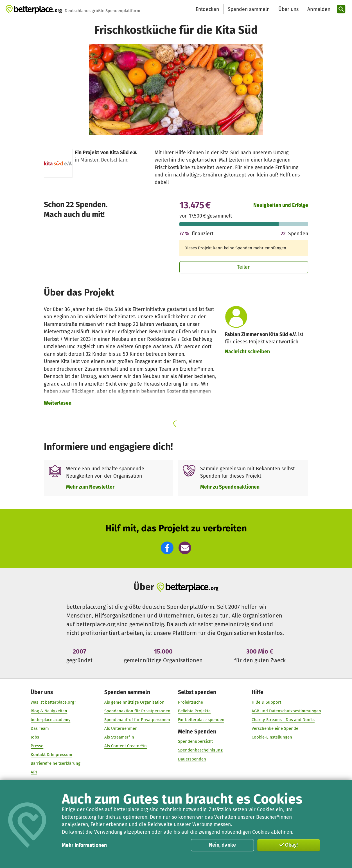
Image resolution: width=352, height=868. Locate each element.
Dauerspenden (192, 759)
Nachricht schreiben (247, 352)
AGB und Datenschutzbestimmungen (286, 711)
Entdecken (207, 9)
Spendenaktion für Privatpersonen (138, 711)
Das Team (40, 729)
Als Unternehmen (121, 729)
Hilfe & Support (266, 702)
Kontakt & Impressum (52, 755)
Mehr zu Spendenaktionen (230, 487)
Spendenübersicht (195, 742)
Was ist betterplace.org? (54, 702)
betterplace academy (51, 720)
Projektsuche (190, 702)
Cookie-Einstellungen (272, 737)
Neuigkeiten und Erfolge (281, 205)
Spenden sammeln (249, 9)
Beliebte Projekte (194, 711)
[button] (167, 548)
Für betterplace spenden (201, 720)
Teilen (244, 267)
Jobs (35, 737)
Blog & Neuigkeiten (49, 711)
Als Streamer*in (119, 737)
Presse (37, 746)
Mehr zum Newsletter (90, 487)
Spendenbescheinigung (200, 750)
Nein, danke (222, 845)
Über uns (288, 9)
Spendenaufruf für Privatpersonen (137, 720)
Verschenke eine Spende (275, 729)
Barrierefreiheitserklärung (56, 764)
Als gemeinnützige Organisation (135, 702)
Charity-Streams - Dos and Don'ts (283, 720)
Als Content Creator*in (126, 746)
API (34, 772)
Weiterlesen (58, 403)
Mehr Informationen (84, 845)
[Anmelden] (318, 9)
